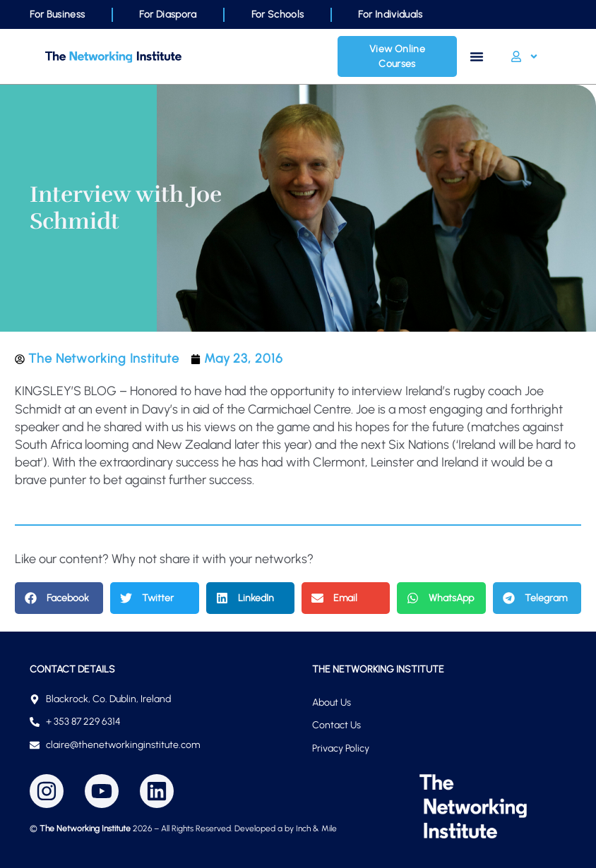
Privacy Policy (341, 748)
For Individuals (390, 14)
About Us (332, 703)
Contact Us (336, 725)
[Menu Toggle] (477, 56)
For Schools (278, 14)
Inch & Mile (316, 828)
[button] (59, 598)
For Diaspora (168, 14)
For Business (57, 14)
